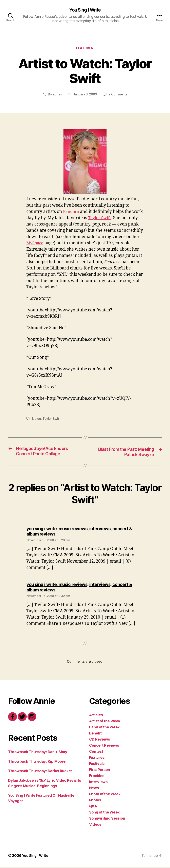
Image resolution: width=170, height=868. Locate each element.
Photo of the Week (105, 795)
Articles (96, 716)
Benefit (95, 734)
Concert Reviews (104, 746)
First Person (100, 771)
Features (85, 49)
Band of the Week (104, 728)
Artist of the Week (105, 722)
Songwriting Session (107, 819)
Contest (96, 752)
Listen (37, 419)
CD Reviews (100, 740)
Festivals (97, 765)
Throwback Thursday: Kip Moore (37, 762)
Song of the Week (104, 813)
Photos (95, 801)
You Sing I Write (85, 10)
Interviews (98, 783)
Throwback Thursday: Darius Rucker (40, 772)
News (94, 789)
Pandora (72, 212)
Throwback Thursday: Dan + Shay (38, 753)
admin (57, 95)
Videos (95, 825)
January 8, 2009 (85, 95)
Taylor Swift (112, 219)
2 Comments (118, 95)
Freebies (97, 777)
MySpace (64, 244)
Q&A (93, 807)
